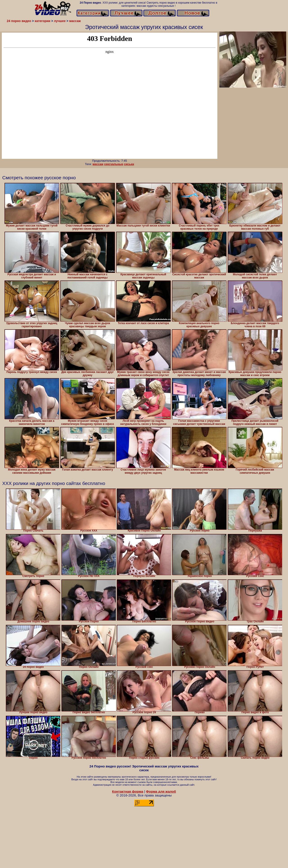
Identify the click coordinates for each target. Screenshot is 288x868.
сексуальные (114, 164)
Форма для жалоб (161, 791)
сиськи (129, 164)
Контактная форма (128, 791)
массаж (98, 164)
